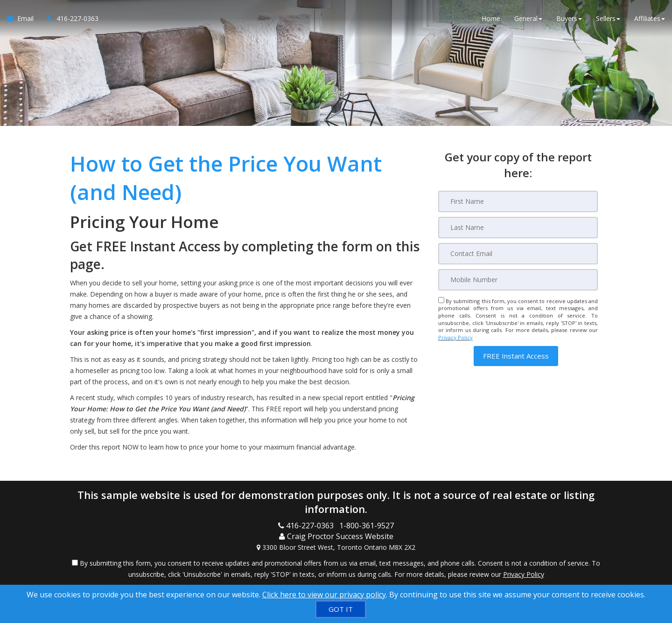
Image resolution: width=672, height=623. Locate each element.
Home (491, 18)
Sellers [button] (608, 18)
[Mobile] (518, 280)
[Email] (518, 254)
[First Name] (518, 201)
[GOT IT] (341, 609)
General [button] (528, 18)
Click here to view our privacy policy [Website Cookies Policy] (324, 595)
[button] (516, 356)
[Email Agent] (24, 19)
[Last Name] (518, 228)
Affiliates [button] (650, 18)
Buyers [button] (569, 18)
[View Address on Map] (336, 547)
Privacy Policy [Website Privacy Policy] (455, 337)
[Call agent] (70, 19)
